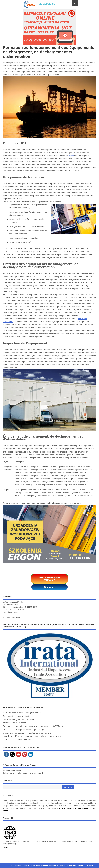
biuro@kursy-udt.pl (11, 612)
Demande (49, 587)
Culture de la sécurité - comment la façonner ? (23, 773)
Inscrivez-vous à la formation (49, 579)
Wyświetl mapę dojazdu (13, 617)
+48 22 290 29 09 (30, 607)
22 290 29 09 (47, 4)
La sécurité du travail (12, 770)
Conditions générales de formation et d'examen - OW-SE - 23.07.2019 (66, 866)
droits (71, 156)
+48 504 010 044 (17, 610)
